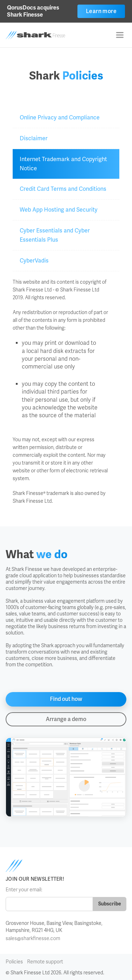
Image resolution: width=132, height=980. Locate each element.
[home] (45, 35)
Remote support (45, 962)
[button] (120, 35)
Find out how (66, 699)
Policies (14, 962)
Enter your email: (24, 890)
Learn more (101, 11)
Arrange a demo (66, 719)
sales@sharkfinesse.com (33, 938)
